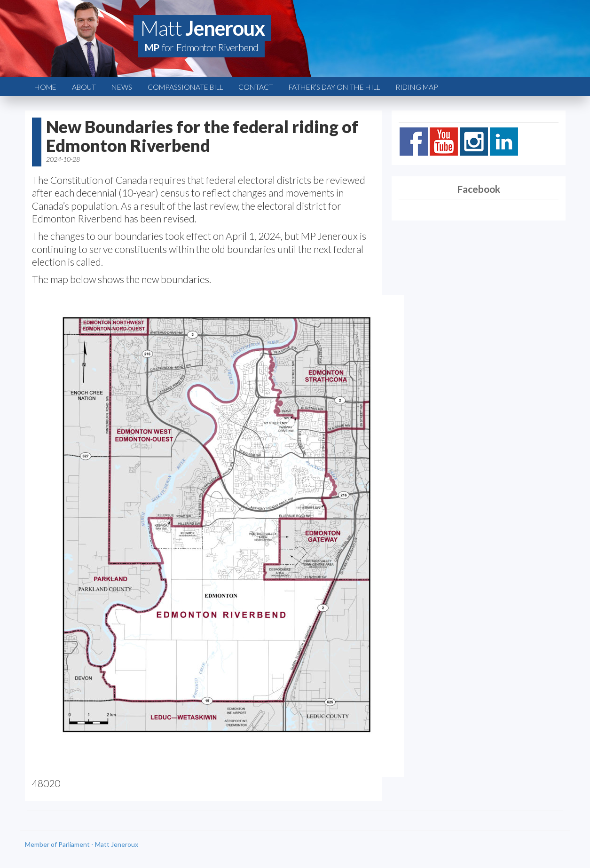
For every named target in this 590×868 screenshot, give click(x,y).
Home (45, 87)
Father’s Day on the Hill (334, 87)
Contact (256, 87)
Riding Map (417, 87)
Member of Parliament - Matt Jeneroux (82, 844)
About (84, 87)
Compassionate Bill (185, 87)
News (122, 87)
